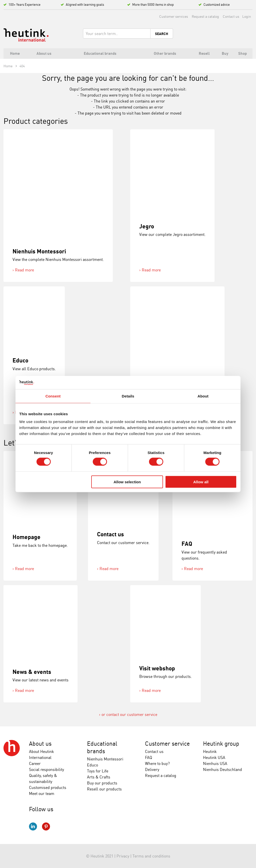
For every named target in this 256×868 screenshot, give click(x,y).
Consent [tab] (53, 396)
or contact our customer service (129, 714)
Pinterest (46, 826)
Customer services (174, 16)
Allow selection (127, 482)
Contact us (231, 16)
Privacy (123, 856)
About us (40, 744)
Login (247, 16)
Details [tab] (128, 396)
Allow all (201, 482)
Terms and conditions (151, 856)
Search (162, 34)
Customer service (167, 744)
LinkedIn (33, 826)
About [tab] (203, 396)
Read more (24, 270)
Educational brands (102, 747)
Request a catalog (205, 16)
